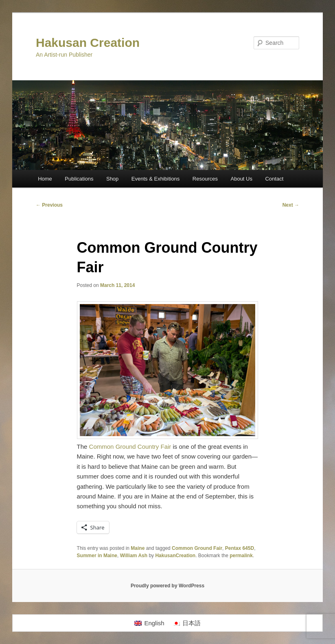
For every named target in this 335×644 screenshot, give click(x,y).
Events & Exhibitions (156, 179)
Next (291, 205)
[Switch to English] (149, 623)
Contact (274, 179)
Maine (138, 548)
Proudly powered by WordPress (167, 586)
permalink (241, 556)
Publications (79, 179)
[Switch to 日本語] (187, 623)
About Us (242, 179)
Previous (49, 205)
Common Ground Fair (197, 548)
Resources (205, 179)
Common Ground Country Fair (130, 447)
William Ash (134, 556)
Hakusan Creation (88, 43)
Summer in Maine (97, 556)
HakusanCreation (175, 556)
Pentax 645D (240, 548)
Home (45, 179)
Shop (112, 179)
